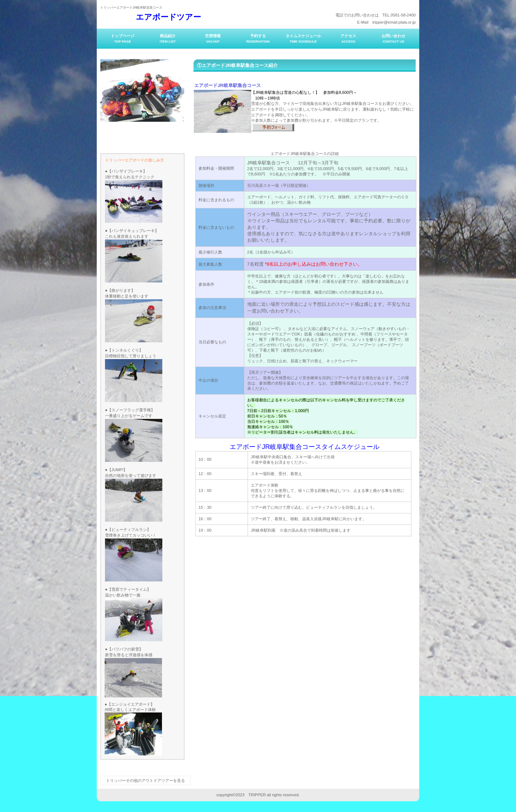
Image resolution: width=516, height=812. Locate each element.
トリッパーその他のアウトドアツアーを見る (145, 780)
